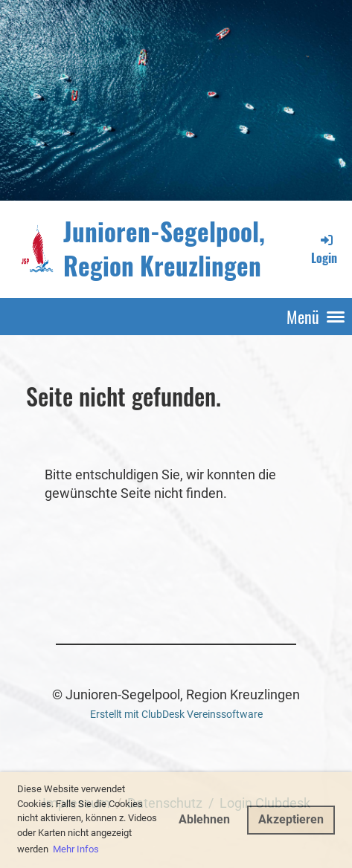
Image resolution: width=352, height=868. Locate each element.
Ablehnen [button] (204, 819)
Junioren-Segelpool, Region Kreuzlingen (164, 249)
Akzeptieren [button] (291, 819)
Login (324, 249)
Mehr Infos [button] (76, 849)
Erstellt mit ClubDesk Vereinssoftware (176, 715)
